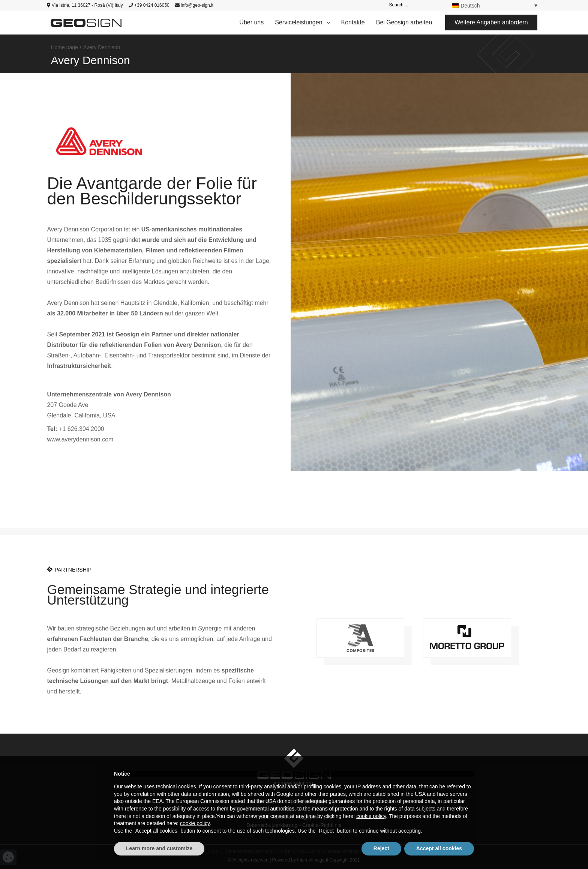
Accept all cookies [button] (439, 848)
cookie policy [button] (371, 816)
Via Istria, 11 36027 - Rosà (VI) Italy (85, 5)
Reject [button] (381, 848)
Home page (64, 47)
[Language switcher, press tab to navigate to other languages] (495, 5)
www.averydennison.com (80, 439)
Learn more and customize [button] (159, 848)
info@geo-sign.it (194, 5)
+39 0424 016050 (149, 5)
